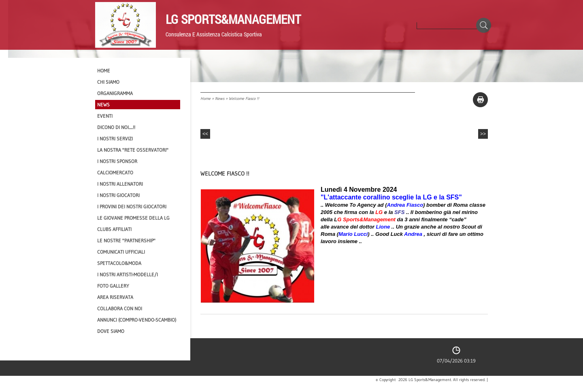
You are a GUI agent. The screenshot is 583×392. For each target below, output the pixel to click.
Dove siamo (111, 331)
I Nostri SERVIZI (115, 139)
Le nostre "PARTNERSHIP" (126, 240)
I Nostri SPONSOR (117, 161)
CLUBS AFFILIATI (114, 229)
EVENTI (105, 116)
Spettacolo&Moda (119, 263)
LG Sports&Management (233, 19)
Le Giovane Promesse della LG (133, 218)
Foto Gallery (113, 286)
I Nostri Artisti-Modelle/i (128, 274)
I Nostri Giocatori (118, 195)
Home (205, 99)
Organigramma (115, 93)
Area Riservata (115, 297)
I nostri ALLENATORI (120, 184)
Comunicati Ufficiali (121, 252)
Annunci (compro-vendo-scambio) (137, 320)
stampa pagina (480, 100)
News (220, 99)
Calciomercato (115, 173)
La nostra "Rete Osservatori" (133, 150)
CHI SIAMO (108, 82)
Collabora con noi (120, 308)
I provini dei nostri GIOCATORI (132, 207)
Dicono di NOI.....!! (116, 127)
